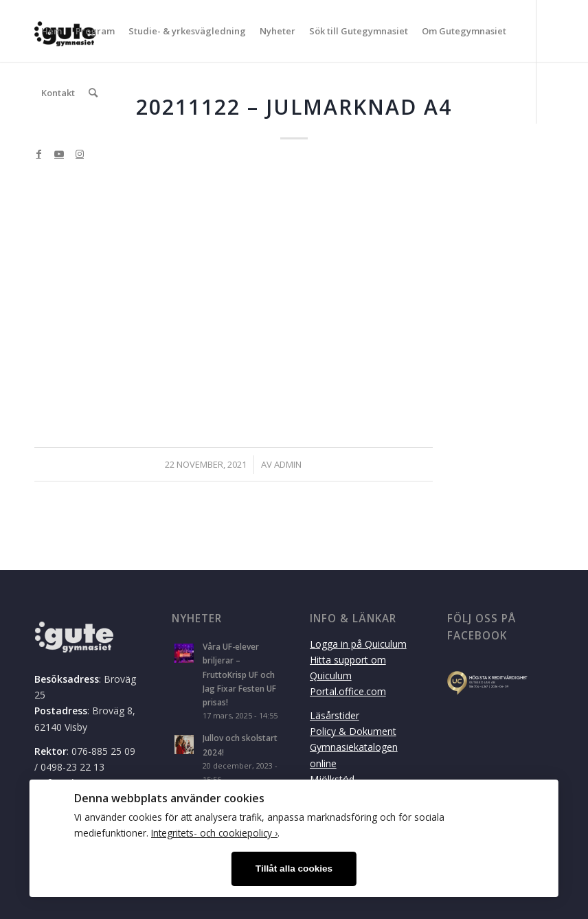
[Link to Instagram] (80, 154)
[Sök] (93, 93)
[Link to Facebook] (38, 154)
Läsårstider (335, 715)
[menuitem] (52, 31)
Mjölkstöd (332, 779)
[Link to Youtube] (59, 154)
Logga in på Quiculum (358, 644)
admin (288, 464)
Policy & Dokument (353, 731)
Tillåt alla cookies (294, 869)
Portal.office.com (348, 691)
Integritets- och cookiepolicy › (214, 833)
